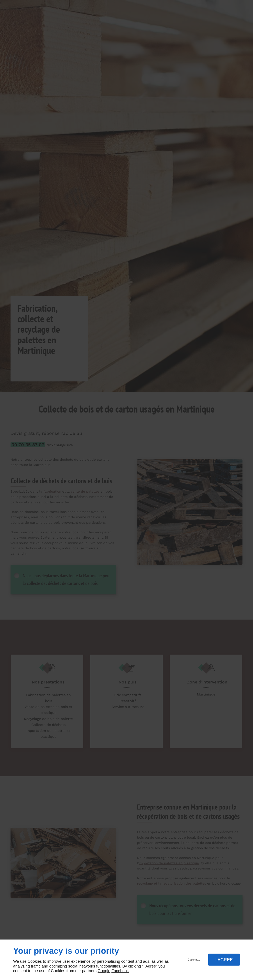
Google (104, 971)
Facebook (120, 971)
